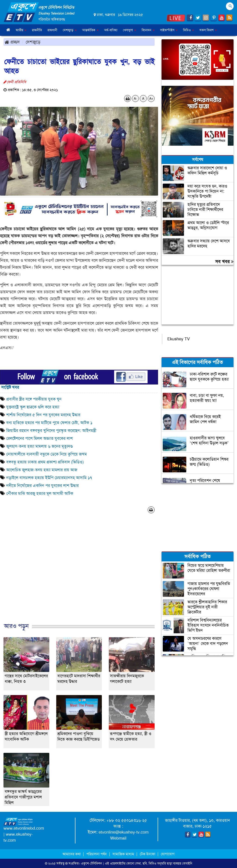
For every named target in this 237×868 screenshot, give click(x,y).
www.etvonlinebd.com (24, 828)
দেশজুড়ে (33, 42)
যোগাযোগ (168, 854)
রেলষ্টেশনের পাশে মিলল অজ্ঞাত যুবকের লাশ (40, 438)
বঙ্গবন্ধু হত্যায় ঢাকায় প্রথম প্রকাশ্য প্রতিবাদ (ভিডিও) (45, 462)
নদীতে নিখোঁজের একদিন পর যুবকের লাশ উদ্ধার (42, 486)
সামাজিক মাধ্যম (123, 854)
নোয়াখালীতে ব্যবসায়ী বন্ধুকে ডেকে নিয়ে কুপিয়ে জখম (47, 454)
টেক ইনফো (148, 854)
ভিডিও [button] (189, 30)
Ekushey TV (179, 339)
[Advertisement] (79, 573)
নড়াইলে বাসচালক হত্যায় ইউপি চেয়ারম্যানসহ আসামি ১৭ (49, 478)
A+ (151, 98)
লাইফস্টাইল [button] (169, 30)
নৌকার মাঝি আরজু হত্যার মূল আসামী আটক (40, 493)
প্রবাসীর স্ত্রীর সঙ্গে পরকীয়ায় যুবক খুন (34, 399)
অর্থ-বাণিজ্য (111, 30)
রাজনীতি (37, 30)
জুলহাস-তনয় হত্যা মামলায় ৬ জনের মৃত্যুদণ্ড (39, 446)
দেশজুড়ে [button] (70, 30)
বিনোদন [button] (148, 30)
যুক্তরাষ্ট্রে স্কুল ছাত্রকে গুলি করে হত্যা (33, 407)
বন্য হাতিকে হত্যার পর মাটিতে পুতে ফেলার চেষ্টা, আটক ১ (49, 423)
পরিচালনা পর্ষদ (97, 854)
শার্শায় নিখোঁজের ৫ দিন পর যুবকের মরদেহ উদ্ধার (43, 415)
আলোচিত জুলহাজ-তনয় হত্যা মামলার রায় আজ (42, 470)
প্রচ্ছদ (12, 42)
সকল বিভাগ (208, 30)
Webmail (118, 838)
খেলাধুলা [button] (129, 30)
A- (135, 98)
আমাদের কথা (72, 854)
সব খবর (224, 262)
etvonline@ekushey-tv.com (124, 832)
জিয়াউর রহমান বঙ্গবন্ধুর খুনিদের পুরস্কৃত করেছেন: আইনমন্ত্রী (51, 431)
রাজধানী (52, 30)
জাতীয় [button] (21, 30)
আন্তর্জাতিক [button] (90, 30)
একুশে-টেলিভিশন (92, 863)
